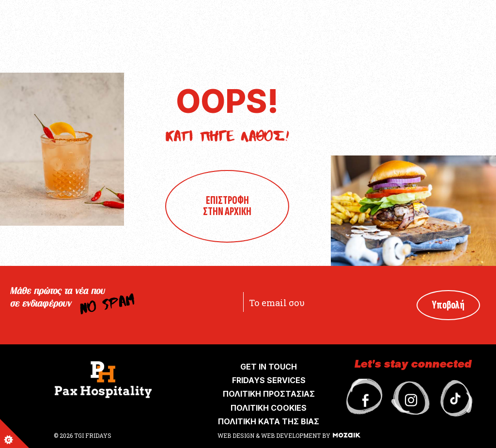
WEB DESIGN (237, 435)
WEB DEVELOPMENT (291, 435)
